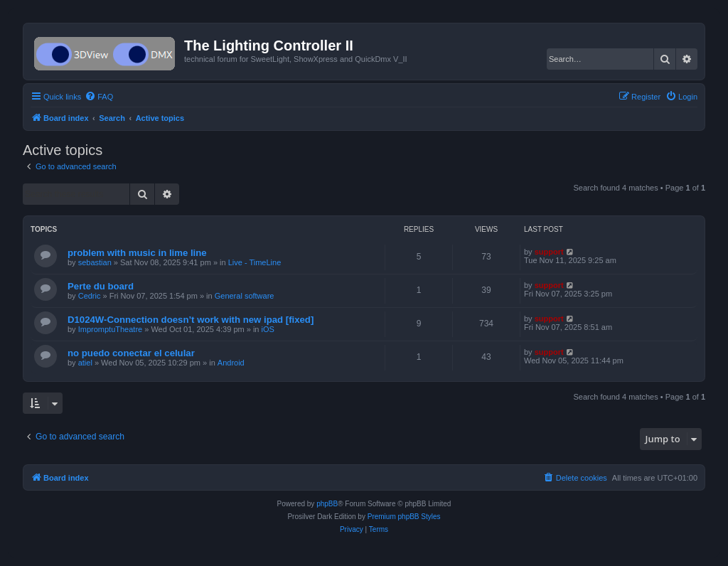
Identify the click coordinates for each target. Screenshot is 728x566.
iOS (268, 329)
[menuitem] (99, 97)
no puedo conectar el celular (131, 353)
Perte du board (101, 286)
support (549, 252)
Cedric (90, 296)
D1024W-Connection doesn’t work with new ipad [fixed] (191, 320)
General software (245, 296)
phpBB (327, 504)
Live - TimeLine (255, 262)
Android (231, 363)
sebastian (95, 262)
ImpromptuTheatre (110, 329)
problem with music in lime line (137, 253)
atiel (85, 363)
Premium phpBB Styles (404, 517)
